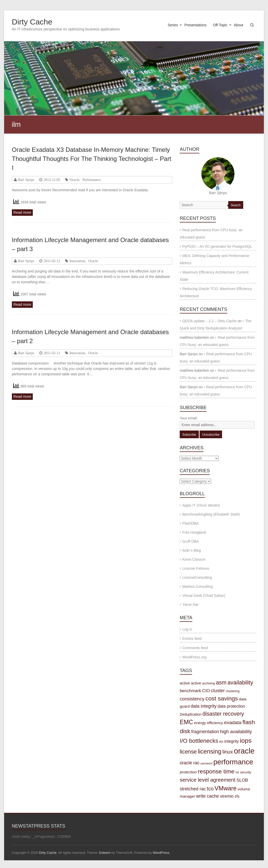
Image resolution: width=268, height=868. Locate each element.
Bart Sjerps (26, 180)
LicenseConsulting (197, 577)
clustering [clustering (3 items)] (232, 691)
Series (173, 25)
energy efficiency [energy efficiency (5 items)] (209, 723)
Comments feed (195, 648)
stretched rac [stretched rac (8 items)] (193, 789)
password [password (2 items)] (207, 763)
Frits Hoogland (194, 532)
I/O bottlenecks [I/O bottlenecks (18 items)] (199, 741)
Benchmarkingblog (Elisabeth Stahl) (211, 514)
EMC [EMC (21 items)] (186, 722)
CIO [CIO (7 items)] (206, 691)
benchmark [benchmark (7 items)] (190, 691)
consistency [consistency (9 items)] (192, 699)
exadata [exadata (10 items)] (233, 722)
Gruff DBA (191, 541)
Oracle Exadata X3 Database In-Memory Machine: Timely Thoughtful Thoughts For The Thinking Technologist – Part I (92, 159)
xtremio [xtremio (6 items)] (227, 796)
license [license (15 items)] (188, 752)
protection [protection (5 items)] (188, 772)
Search (236, 205)
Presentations (195, 25)
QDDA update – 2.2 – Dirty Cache (209, 321)
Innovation (77, 261)
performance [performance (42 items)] (233, 762)
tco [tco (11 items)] (210, 789)
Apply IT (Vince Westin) (201, 505)
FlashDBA (190, 523)
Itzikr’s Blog (192, 550)
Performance (92, 180)
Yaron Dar (190, 605)
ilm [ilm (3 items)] (221, 742)
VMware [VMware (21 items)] (226, 788)
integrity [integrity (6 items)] (232, 741)
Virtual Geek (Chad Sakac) (204, 596)
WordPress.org (194, 657)
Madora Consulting (198, 586)
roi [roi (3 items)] (237, 772)
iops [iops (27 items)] (246, 741)
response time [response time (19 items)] (216, 771)
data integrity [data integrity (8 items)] (204, 706)
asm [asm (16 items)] (221, 683)
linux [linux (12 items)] (228, 752)
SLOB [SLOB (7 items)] (242, 780)
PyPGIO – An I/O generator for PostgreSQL (217, 246)
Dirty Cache (32, 22)
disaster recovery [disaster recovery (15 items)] (223, 714)
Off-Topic (220, 25)
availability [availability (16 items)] (240, 683)
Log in (187, 629)
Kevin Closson (194, 559)
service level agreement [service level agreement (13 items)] (208, 780)
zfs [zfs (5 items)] (237, 796)
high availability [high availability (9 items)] (236, 731)
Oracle (74, 180)
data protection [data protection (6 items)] (231, 706)
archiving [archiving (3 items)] (209, 683)
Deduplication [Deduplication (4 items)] (191, 714)
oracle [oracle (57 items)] (244, 751)
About (239, 25)
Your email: (189, 418)
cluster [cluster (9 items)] (218, 691)
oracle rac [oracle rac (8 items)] (190, 763)
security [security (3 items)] (246, 772)
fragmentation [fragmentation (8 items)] (205, 732)
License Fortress (196, 568)
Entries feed (192, 639)
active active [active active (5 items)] (190, 683)
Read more (22, 212)
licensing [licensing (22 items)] (210, 751)
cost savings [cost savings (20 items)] (222, 698)
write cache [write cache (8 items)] (207, 796)
